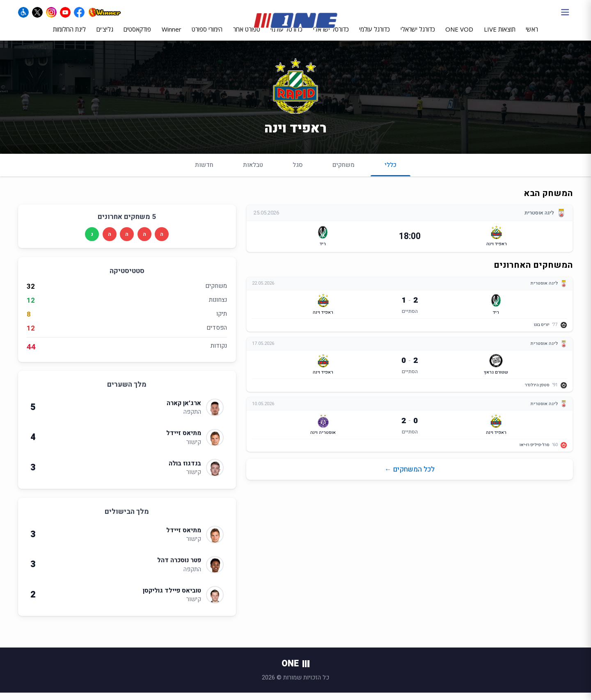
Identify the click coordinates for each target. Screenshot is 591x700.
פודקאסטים (137, 36)
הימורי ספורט (207, 36)
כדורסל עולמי (286, 36)
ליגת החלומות (69, 36)
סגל (298, 172)
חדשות (204, 172)
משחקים (344, 172)
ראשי (532, 36)
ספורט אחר (247, 36)
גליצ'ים (105, 36)
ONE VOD (459, 36)
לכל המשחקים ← (410, 477)
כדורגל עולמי (375, 36)
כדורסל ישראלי (331, 36)
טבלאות (253, 172)
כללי (391, 175)
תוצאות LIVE (500, 36)
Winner (172, 36)
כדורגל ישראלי (418, 36)
